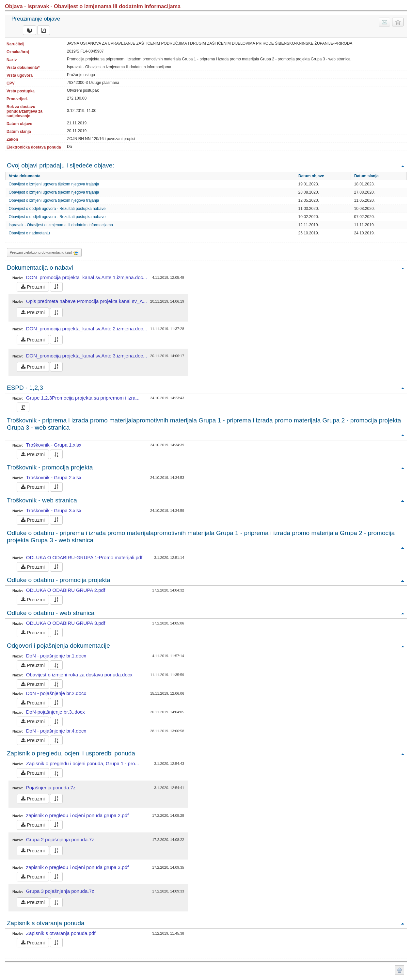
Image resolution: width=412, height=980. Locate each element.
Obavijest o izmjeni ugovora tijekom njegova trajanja (54, 184)
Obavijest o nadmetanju (29, 233)
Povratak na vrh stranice (399, 970)
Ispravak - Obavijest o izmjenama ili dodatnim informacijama (61, 225)
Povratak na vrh (403, 166)
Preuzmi (33, 287)
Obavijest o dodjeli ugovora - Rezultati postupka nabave (57, 209)
